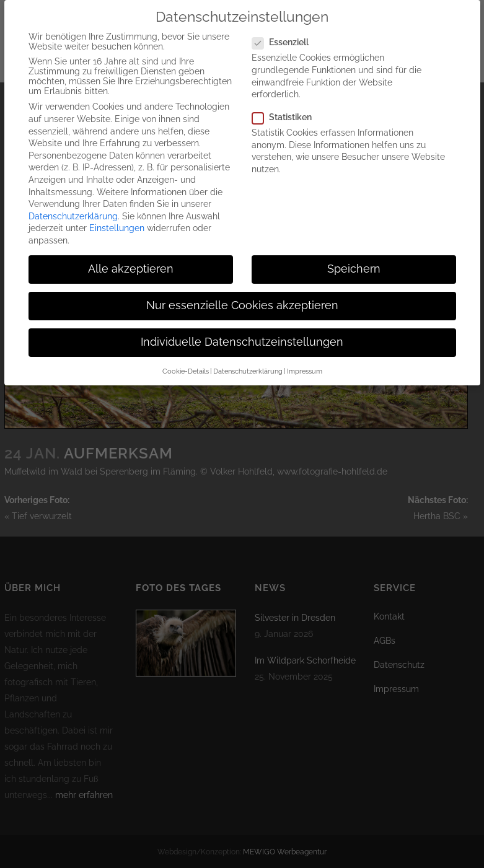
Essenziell (285, 33)
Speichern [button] (354, 260)
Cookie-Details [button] (186, 361)
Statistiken (287, 108)
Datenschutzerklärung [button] (248, 361)
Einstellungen (117, 219)
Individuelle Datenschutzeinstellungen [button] (242, 333)
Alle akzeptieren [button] (131, 260)
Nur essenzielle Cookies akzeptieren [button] (242, 296)
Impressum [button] (305, 361)
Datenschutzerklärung (73, 207)
